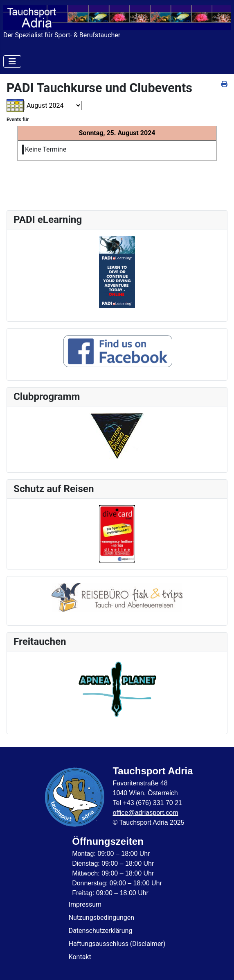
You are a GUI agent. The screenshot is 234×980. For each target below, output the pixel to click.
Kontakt (80, 957)
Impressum (85, 904)
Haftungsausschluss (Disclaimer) (117, 944)
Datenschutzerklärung (101, 931)
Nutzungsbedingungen (101, 918)
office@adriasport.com (145, 813)
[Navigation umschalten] (12, 61)
